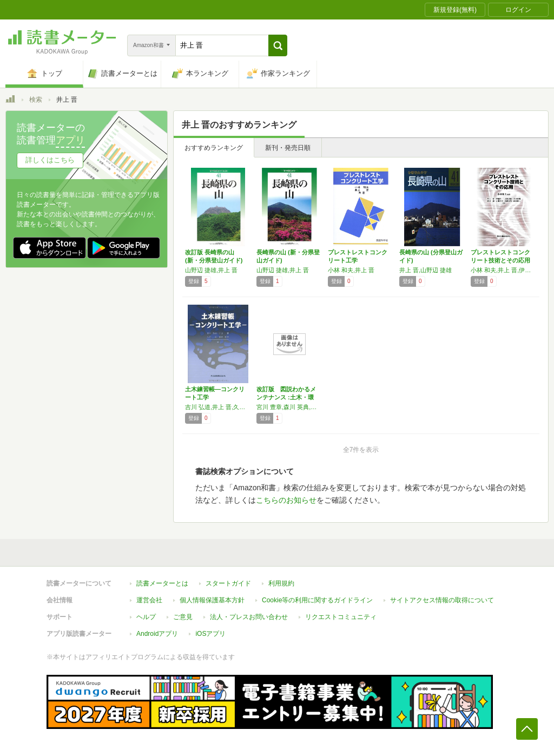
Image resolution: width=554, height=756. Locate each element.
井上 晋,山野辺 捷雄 (426, 270)
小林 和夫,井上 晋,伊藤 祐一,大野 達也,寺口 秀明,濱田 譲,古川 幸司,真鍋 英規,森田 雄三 (504, 270)
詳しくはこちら (50, 160)
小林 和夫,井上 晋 (351, 270)
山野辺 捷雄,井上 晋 (211, 270)
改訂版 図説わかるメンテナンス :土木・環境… (286, 397)
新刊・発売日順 (288, 148)
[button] (278, 45)
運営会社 (149, 600)
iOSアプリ (210, 634)
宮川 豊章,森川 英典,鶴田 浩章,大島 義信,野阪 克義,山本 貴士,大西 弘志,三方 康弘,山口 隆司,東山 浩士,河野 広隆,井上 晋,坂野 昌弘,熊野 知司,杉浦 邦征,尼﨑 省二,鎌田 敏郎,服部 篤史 (289, 407)
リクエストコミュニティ (341, 617)
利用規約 (281, 583)
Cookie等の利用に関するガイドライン (317, 600)
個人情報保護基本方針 (212, 600)
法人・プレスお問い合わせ (249, 617)
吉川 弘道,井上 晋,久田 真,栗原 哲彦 (218, 407)
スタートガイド (228, 583)
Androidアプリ (157, 634)
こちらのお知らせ (286, 500)
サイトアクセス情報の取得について (442, 600)
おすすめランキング (214, 148)
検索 (36, 100)
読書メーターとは (162, 583)
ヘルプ (146, 617)
